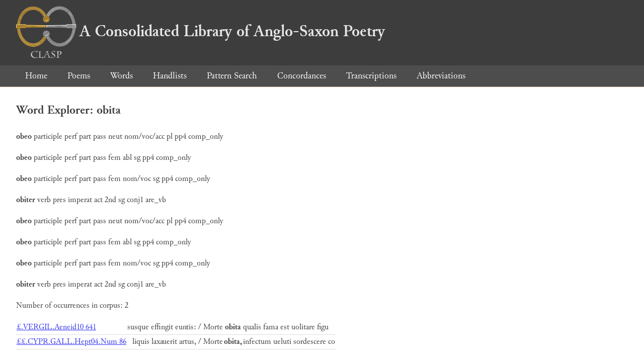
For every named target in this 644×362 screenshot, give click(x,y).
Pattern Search (232, 76)
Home (36, 76)
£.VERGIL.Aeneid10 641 (56, 327)
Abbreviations (441, 76)
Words (122, 76)
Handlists (170, 76)
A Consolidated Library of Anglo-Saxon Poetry (200, 31)
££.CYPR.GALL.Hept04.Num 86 (71, 342)
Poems (79, 76)
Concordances (302, 76)
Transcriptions (371, 76)
